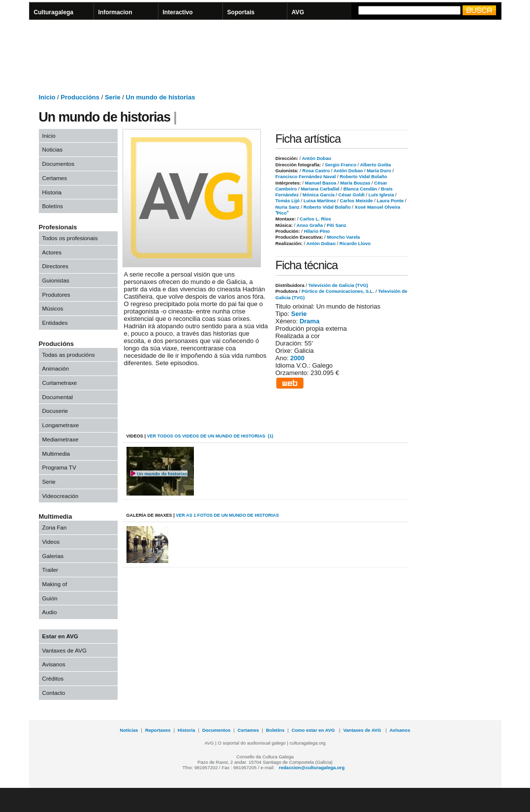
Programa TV (59, 467)
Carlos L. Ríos (314, 219)
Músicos (53, 308)
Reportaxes (158, 730)
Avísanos (400, 730)
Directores (55, 266)
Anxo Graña (309, 225)
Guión (50, 598)
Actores (52, 252)
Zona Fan (55, 527)
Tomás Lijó (288, 201)
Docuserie (55, 411)
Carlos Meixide (356, 201)
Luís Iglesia (380, 195)
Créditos (53, 678)
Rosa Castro (316, 171)
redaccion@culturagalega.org (312, 767)
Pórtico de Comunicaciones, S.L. (338, 291)
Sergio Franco (340, 165)
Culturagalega (54, 12)
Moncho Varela (343, 237)
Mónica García (318, 195)
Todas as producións (69, 355)
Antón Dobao (316, 158)
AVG (298, 12)
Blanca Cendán (359, 189)
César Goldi (351, 195)
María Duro (378, 171)
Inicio (47, 97)
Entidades (55, 323)
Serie (113, 97)
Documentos (59, 164)
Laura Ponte (390, 201)
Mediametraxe (61, 439)
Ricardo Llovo (354, 243)
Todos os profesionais (70, 238)
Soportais (241, 12)
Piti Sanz (336, 225)
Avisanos (54, 664)
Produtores (56, 295)
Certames (55, 178)
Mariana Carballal (320, 189)
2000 (297, 358)
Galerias (53, 556)
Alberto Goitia (375, 165)
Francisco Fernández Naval (306, 176)
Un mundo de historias (161, 97)
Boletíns (53, 206)
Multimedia (56, 453)
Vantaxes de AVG (65, 650)
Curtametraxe (60, 383)
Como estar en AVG (314, 730)
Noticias (53, 149)
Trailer (50, 570)
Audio (50, 612)
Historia (52, 192)
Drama (310, 321)
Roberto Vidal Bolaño (363, 176)
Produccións (80, 97)
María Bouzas (355, 183)
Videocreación (61, 496)
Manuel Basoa (320, 183)
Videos (51, 542)
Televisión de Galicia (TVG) (338, 285)
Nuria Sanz (288, 207)
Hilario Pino (316, 231)
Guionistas (56, 280)
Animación (56, 368)
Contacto (54, 693)
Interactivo (178, 12)
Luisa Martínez (319, 201)
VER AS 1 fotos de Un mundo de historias (227, 515)
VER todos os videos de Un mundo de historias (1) (210, 436)
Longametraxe (61, 425)
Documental (58, 397)
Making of (55, 584)
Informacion (115, 12)
